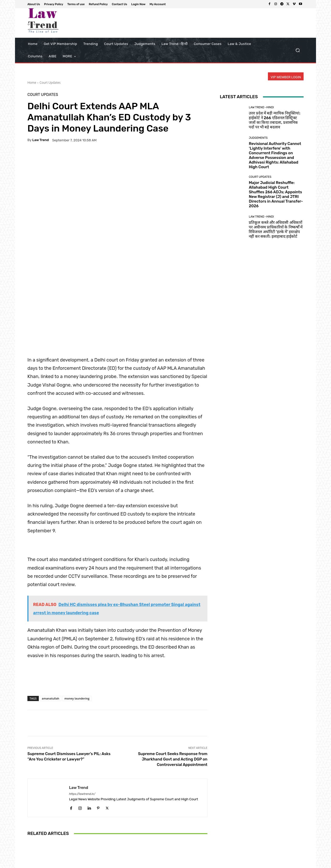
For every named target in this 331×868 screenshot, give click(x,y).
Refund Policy (231, 863)
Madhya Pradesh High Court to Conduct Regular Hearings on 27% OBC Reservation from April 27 (57, 821)
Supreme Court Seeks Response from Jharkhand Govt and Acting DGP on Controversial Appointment (173, 681)
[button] (298, 50)
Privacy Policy (183, 863)
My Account (295, 863)
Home (32, 83)
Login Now (274, 863)
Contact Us (254, 863)
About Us (162, 863)
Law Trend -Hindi (261, 107)
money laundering (77, 620)
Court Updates (50, 83)
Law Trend (41, 140)
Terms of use (207, 863)
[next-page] (39, 843)
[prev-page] (31, 843)
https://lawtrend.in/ (82, 715)
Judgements (258, 138)
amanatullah (51, 620)
